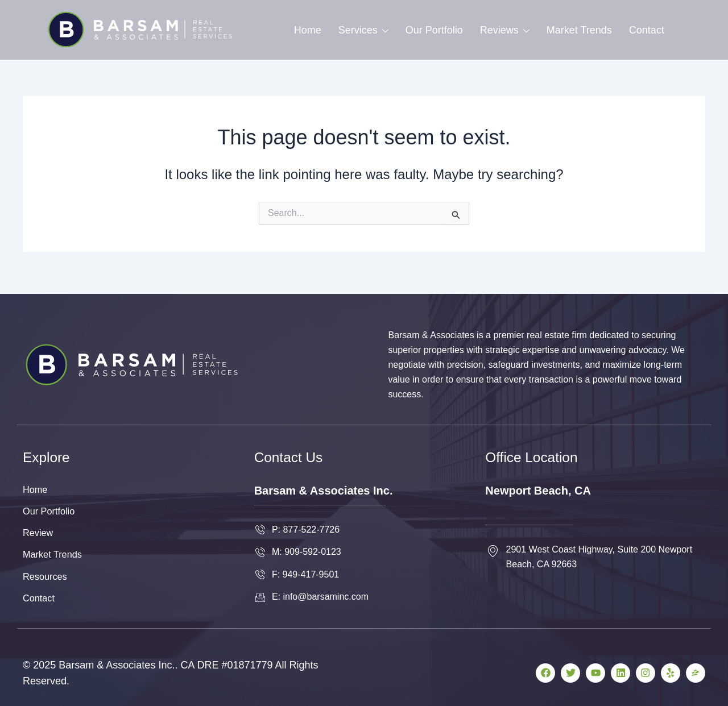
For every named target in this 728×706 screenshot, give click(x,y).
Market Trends (579, 30)
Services (363, 30)
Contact (647, 30)
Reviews (505, 30)
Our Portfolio (434, 30)
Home (308, 30)
